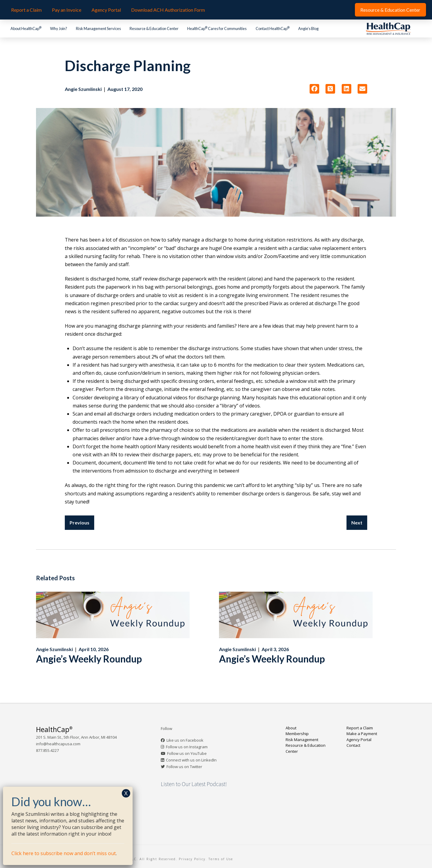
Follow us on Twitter (184, 767)
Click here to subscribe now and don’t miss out (64, 853)
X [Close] (126, 793)
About (291, 728)
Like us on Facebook (185, 740)
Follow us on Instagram (187, 747)
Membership (297, 734)
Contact (353, 745)
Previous (79, 523)
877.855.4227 (47, 750)
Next (357, 523)
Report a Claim (360, 728)
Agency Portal (359, 740)
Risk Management (302, 740)
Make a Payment (362, 734)
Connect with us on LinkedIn (191, 760)
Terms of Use (221, 859)
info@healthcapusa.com (58, 744)
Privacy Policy (192, 859)
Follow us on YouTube (187, 753)
